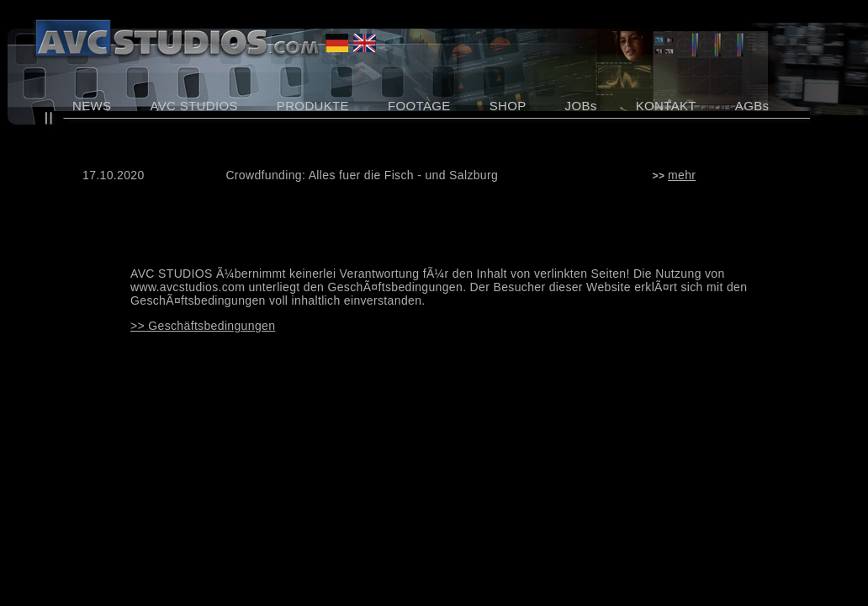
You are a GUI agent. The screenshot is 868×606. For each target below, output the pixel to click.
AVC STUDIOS (193, 106)
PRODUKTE (313, 106)
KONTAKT (666, 106)
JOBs (581, 106)
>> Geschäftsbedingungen (203, 326)
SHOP (508, 106)
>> (675, 176)
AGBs (752, 106)
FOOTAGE (419, 106)
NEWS (92, 106)
